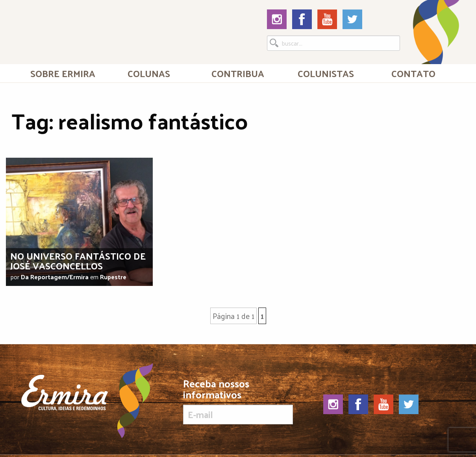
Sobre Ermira (63, 73)
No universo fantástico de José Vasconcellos (78, 261)
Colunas (149, 73)
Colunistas (326, 73)
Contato (413, 73)
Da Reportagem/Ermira (55, 277)
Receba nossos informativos (238, 401)
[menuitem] (63, 73)
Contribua (238, 73)
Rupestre (113, 277)
